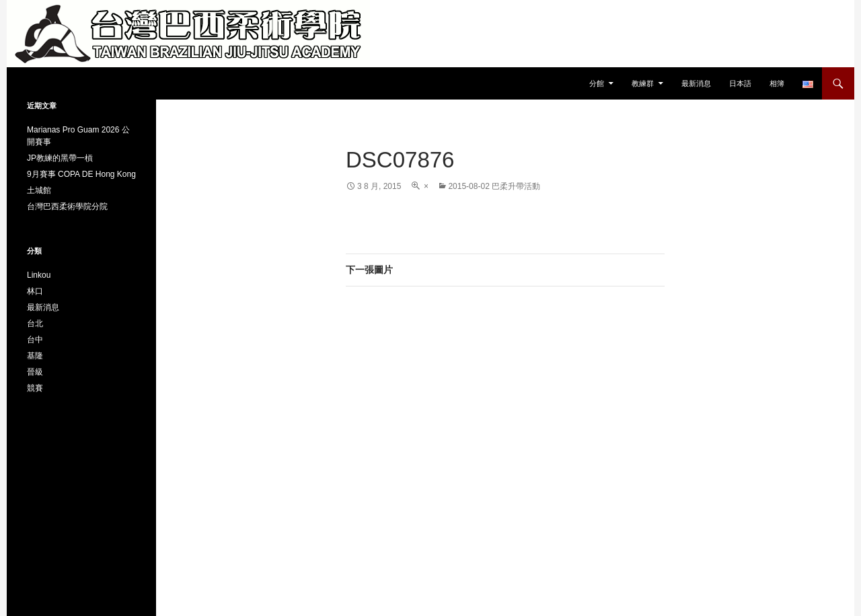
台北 (35, 323)
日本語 (740, 83)
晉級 (35, 372)
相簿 (777, 83)
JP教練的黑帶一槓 (60, 158)
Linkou (39, 275)
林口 (35, 291)
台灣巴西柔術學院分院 (67, 206)
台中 (35, 340)
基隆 (35, 356)
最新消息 (696, 83)
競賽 (35, 388)
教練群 (643, 83)
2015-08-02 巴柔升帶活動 (494, 186)
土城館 (39, 190)
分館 (597, 83)
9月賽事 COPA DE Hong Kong (81, 174)
